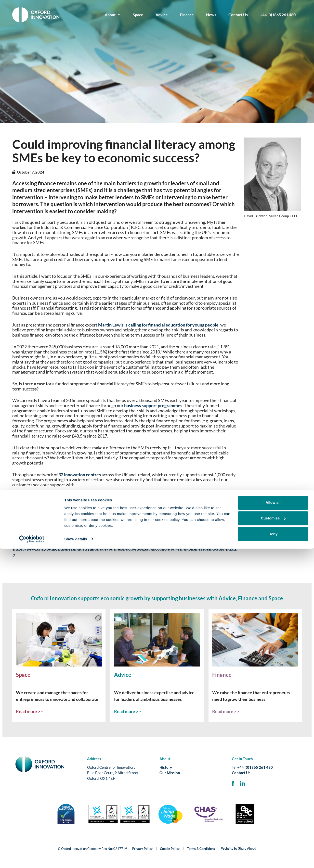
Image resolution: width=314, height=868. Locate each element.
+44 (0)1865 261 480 (278, 15)
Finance (187, 15)
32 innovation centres (80, 475)
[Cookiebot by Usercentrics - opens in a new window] (32, 858)
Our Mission (170, 773)
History (166, 767)
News (211, 15)
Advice (162, 15)
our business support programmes (150, 405)
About (113, 15)
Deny (273, 853)
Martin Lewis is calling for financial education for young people (158, 325)
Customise (273, 838)
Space (138, 15)
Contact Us (238, 15)
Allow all (273, 822)
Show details (76, 858)
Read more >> (29, 711)
